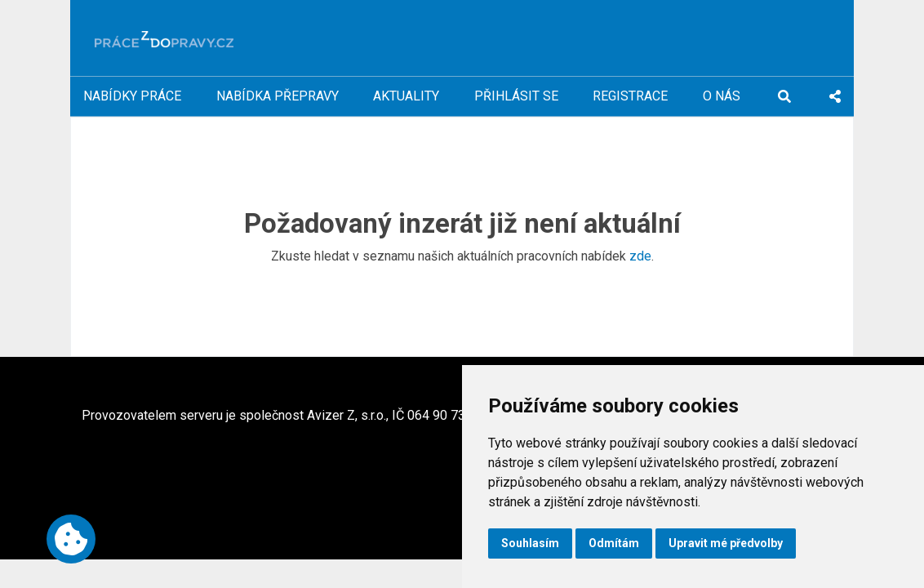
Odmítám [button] (614, 543)
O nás (722, 96)
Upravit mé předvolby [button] (726, 543)
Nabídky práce (132, 96)
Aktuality (406, 96)
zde (640, 256)
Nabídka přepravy (278, 96)
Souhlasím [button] (530, 543)
